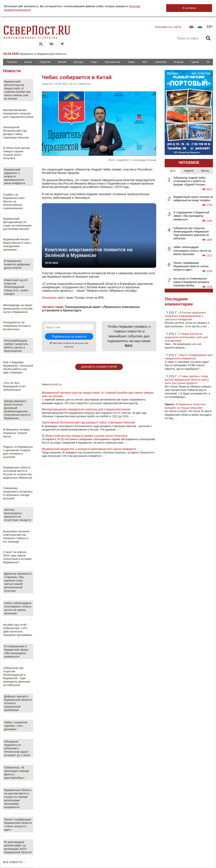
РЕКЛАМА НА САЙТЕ (168, 27)
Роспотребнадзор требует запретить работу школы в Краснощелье (16, 346)
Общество (45, 62)
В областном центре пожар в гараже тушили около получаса (16, 153)
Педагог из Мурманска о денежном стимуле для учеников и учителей (18, 452)
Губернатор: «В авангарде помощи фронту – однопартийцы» (16, 773)
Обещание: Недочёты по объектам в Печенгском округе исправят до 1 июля (17, 748)
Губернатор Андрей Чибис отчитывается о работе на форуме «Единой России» (190, 181)
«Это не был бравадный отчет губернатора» (14, 386)
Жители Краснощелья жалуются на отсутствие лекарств (18, 515)
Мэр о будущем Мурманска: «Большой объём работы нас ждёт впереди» (18, 367)
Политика (12, 62)
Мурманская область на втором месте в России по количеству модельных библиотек (18, 472)
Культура (78, 62)
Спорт (94, 62)
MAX (129, 346)
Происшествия (113, 62)
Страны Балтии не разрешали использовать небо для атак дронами (186, 337)
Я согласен (189, 8)
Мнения (62, 62)
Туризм (195, 62)
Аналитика (161, 62)
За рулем (179, 62)
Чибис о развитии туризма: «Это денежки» (16, 726)
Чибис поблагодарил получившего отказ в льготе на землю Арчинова (18, 608)
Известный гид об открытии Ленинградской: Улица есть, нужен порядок (16, 287)
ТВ (208, 62)
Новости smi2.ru (52, 384)
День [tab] (173, 171)
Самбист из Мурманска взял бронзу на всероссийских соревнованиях (14, 201)
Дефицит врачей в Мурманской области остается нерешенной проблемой (18, 703)
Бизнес (28, 62)
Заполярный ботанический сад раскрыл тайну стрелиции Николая (16, 132)
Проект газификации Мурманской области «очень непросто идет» (18, 824)
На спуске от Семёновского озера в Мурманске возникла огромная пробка (191, 282)
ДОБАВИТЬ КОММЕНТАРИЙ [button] (99, 367)
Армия (131, 62)
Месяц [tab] (205, 171)
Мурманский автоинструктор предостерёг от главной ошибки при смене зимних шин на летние (17, 90)
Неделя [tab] (189, 171)
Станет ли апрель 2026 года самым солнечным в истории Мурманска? (17, 557)
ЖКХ (145, 62)
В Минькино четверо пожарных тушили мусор (16, 433)
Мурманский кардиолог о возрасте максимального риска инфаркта (14, 176)
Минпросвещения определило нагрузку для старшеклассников (18, 113)
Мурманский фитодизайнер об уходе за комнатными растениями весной (17, 224)
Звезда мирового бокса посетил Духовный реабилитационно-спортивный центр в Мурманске (17, 410)
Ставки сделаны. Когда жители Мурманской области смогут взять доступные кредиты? (187, 380)
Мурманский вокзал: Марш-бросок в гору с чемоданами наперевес (17, 244)
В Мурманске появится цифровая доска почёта (17, 264)
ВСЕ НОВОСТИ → (14, 862)
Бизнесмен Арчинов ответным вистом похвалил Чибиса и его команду (16, 536)
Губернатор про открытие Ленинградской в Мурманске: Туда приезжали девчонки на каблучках (17, 676)
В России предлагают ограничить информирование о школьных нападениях (185, 316)
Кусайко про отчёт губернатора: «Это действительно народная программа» (18, 630)
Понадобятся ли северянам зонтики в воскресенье (17, 326)
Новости (12, 71)
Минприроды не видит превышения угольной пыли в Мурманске (18, 308)
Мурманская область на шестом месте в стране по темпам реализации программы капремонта (18, 798)
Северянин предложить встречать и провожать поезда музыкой (18, 493)
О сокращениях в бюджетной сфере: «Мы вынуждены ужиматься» (16, 651)
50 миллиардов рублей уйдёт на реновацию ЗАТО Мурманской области (18, 847)
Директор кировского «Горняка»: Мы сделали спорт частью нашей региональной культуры (18, 582)
